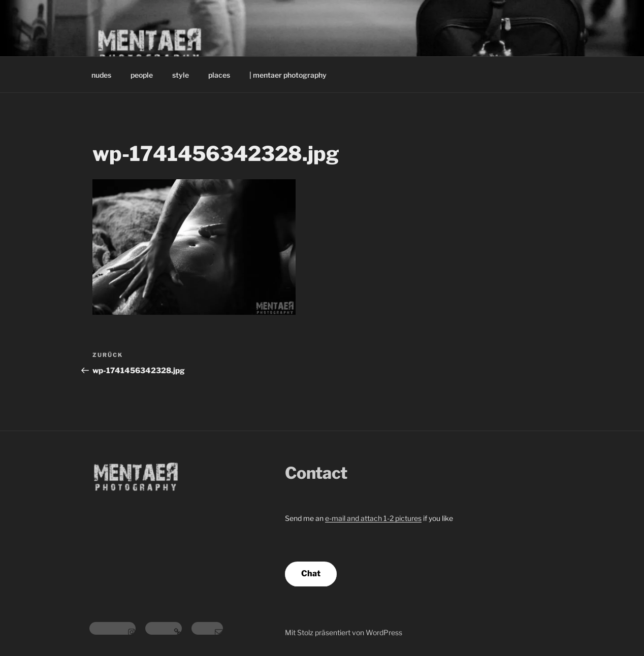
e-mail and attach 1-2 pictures (373, 518)
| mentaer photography (288, 75)
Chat (311, 573)
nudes (101, 75)
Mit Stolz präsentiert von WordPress (344, 632)
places (219, 75)
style (181, 75)
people (142, 75)
